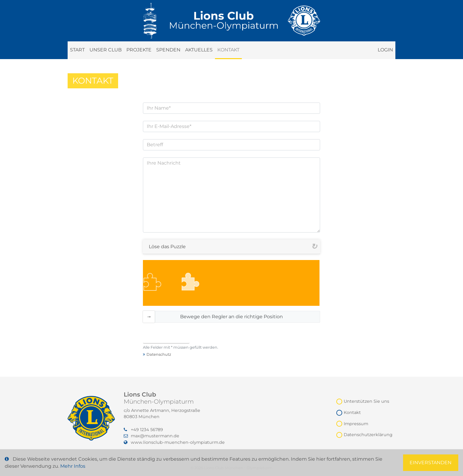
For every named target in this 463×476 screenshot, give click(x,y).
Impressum (356, 424)
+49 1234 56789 (143, 430)
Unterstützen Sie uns (366, 401)
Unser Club (106, 50)
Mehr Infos (73, 466)
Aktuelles (199, 50)
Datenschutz (159, 354)
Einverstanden (431, 463)
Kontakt (228, 50)
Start (77, 50)
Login (385, 50)
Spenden (168, 50)
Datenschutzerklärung (368, 435)
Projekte (139, 50)
